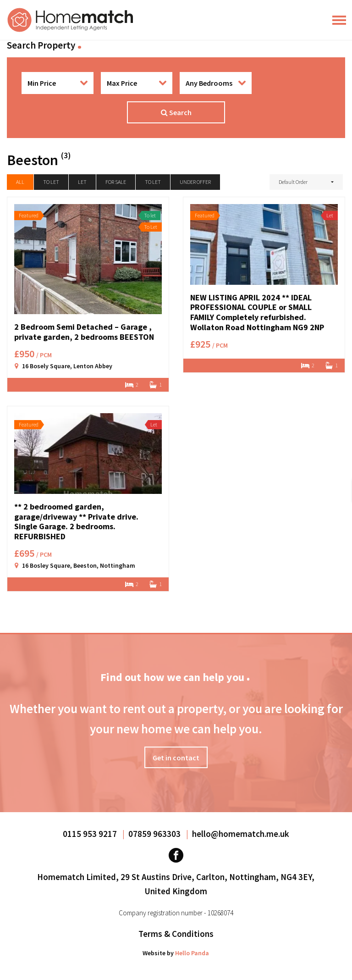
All (20, 182)
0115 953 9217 (91, 834)
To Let (153, 182)
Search (176, 112)
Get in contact (176, 758)
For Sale (116, 182)
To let (51, 182)
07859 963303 (155, 834)
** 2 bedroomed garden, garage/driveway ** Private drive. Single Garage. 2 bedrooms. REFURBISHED (76, 521)
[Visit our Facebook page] (176, 855)
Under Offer (195, 182)
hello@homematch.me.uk (241, 834)
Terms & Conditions (176, 934)
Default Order (293, 182)
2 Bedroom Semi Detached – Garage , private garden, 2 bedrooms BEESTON (84, 332)
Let (82, 182)
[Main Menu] (339, 20)
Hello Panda (192, 953)
